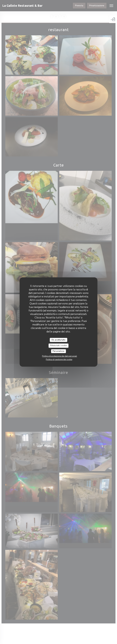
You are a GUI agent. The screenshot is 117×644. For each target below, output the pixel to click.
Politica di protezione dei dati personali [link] (59, 356)
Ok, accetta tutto (58, 340)
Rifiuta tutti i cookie (58, 346)
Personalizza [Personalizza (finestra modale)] (58, 351)
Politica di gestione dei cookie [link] (59, 360)
